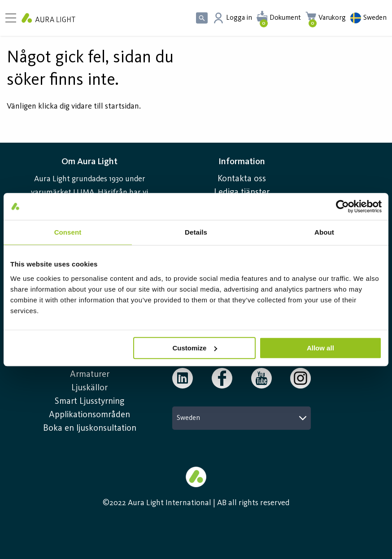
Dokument (285, 18)
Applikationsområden (89, 415)
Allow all (320, 348)
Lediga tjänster (242, 192)
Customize (195, 348)
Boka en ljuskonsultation (90, 428)
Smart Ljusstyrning (89, 402)
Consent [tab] (68, 232)
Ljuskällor (89, 388)
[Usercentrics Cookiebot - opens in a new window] (342, 206)
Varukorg (332, 18)
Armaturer (90, 375)
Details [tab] (196, 232)
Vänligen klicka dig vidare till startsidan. (74, 106)
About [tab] (324, 232)
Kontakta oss (242, 179)
